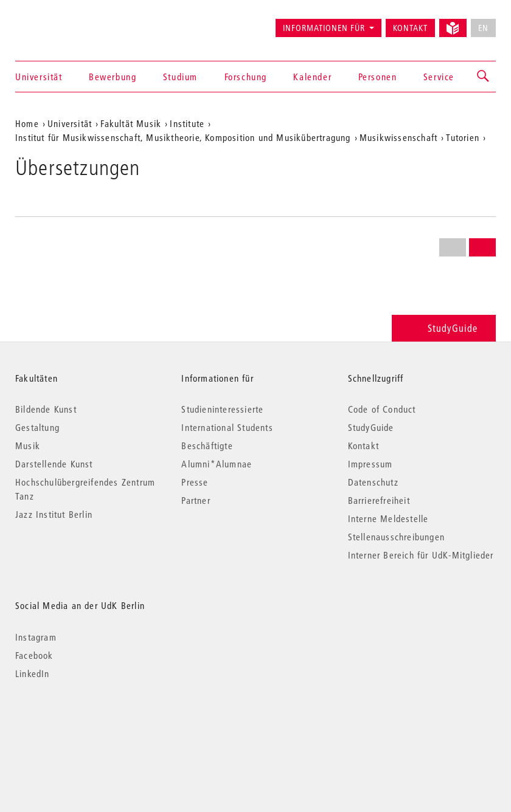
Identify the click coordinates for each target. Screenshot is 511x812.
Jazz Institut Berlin (54, 514)
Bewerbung (113, 77)
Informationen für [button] (324, 28)
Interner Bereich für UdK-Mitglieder (421, 555)
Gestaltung (37, 427)
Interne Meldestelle (388, 518)
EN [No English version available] (483, 28)
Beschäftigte (207, 446)
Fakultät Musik (131, 123)
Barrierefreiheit (379, 500)
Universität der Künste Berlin (63, 22)
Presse (195, 482)
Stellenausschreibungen (396, 537)
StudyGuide (444, 328)
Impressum (370, 464)
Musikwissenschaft (398, 137)
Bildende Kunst (46, 409)
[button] (484, 77)
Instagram (36, 637)
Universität (39, 77)
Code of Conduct (382, 409)
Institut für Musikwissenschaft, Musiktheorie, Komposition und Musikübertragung (183, 137)
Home (27, 123)
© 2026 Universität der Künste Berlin (79, 725)
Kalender (312, 77)
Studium (180, 77)
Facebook (34, 655)
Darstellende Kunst (54, 464)
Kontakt (410, 28)
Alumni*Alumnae (217, 464)
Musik (28, 446)
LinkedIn (33, 673)
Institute (187, 123)
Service (439, 77)
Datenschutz (373, 482)
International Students (227, 427)
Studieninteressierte (222, 409)
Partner (196, 500)
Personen (378, 77)
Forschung (246, 77)
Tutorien (463, 137)
